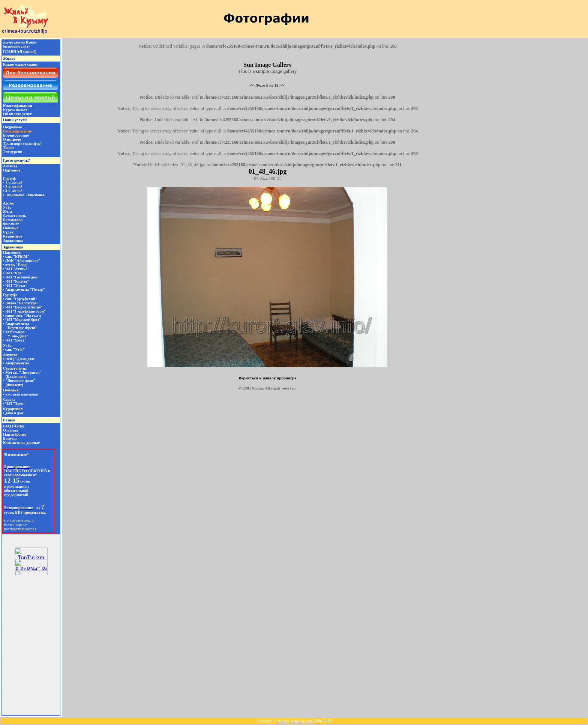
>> (282, 85)
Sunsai (257, 388)
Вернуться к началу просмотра (267, 378)
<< (252, 85)
